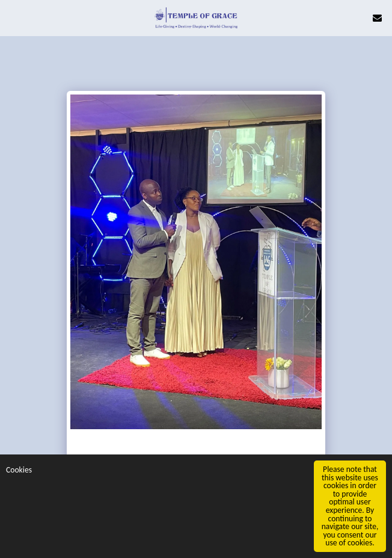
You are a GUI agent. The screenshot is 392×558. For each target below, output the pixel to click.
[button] (13, 17)
